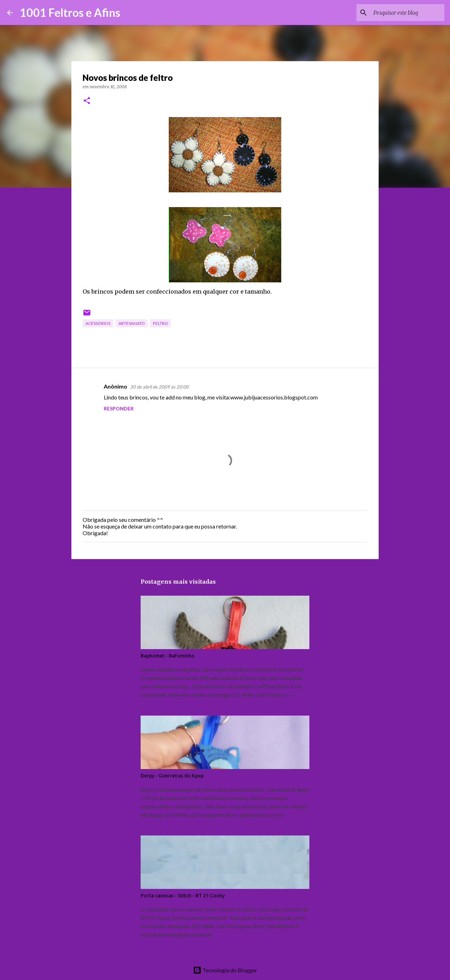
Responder (119, 408)
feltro (160, 323)
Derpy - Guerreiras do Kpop (172, 776)
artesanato (132, 323)
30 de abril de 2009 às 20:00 (159, 387)
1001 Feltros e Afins (70, 12)
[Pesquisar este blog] (407, 13)
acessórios (98, 323)
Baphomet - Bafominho (168, 656)
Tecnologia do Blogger (225, 970)
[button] (87, 101)
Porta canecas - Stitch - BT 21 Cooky (183, 896)
